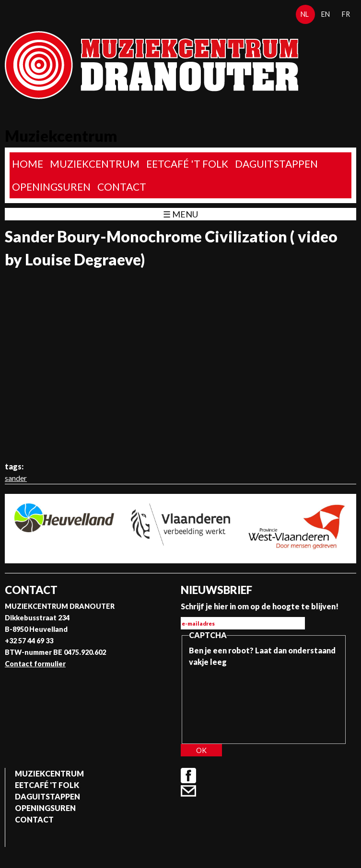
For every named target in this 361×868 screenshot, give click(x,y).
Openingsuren (51, 187)
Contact (122, 187)
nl (305, 14)
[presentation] (228, 702)
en (326, 14)
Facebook (188, 776)
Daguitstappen (276, 164)
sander (16, 478)
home (28, 164)
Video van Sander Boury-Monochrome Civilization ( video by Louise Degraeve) (180, 365)
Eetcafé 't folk (187, 164)
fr (346, 14)
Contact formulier (35, 664)
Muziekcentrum (95, 164)
